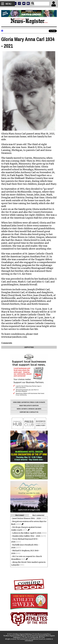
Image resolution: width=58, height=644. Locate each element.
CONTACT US (34, 412)
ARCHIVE (38, 409)
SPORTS (25, 409)
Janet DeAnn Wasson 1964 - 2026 (27, 518)
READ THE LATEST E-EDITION (29, 406)
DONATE (42, 402)
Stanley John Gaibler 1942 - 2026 (26, 536)
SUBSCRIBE (17, 402)
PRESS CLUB (34, 402)
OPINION (31, 409)
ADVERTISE (25, 402)
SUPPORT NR (24, 412)
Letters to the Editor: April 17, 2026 (27, 533)
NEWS (19, 409)
